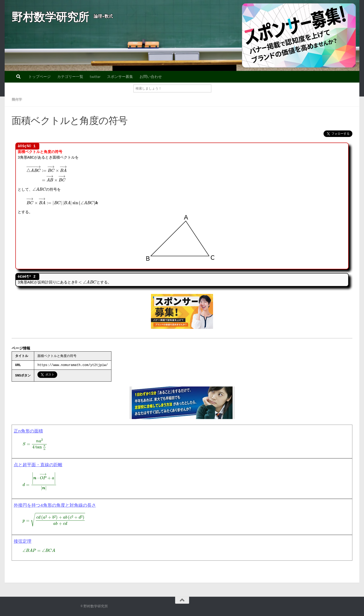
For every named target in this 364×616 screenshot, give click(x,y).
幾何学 (17, 99)
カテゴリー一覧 (70, 77)
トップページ (40, 77)
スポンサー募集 (120, 77)
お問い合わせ (151, 77)
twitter (95, 77)
